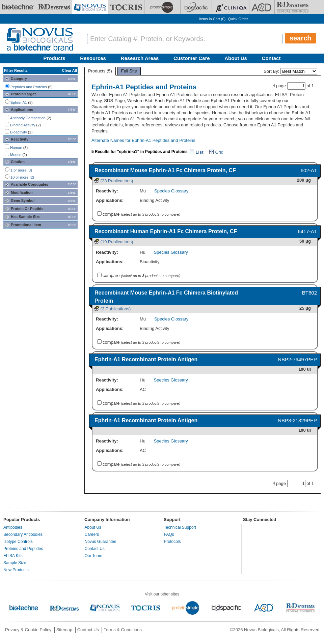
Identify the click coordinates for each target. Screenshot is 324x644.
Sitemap (64, 630)
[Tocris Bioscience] (126, 7)
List (196, 152)
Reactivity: (107, 191)
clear (72, 79)
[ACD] (262, 7)
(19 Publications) (113, 242)
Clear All (70, 70)
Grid (216, 152)
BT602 (309, 293)
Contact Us (95, 549)
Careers (92, 534)
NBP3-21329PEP (297, 420)
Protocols (172, 542)
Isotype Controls (18, 542)
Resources (93, 58)
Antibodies (13, 527)
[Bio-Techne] (18, 7)
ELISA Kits (13, 556)
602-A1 (309, 170)
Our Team (93, 556)
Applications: (110, 200)
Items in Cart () (212, 19)
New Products (16, 570)
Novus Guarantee (101, 542)
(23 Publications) (113, 181)
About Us (236, 58)
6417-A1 (307, 231)
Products (55, 58)
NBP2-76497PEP (297, 359)
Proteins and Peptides (23, 549)
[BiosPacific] (196, 7)
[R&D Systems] (54, 7)
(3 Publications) (112, 309)
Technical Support (180, 527)
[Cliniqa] (231, 7)
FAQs (169, 534)
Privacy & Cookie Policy (28, 630)
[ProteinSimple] (162, 7)
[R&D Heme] (293, 7)
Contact (271, 58)
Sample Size (15, 563)
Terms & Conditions (123, 630)
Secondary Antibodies (23, 534)
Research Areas (140, 58)
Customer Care (192, 58)
